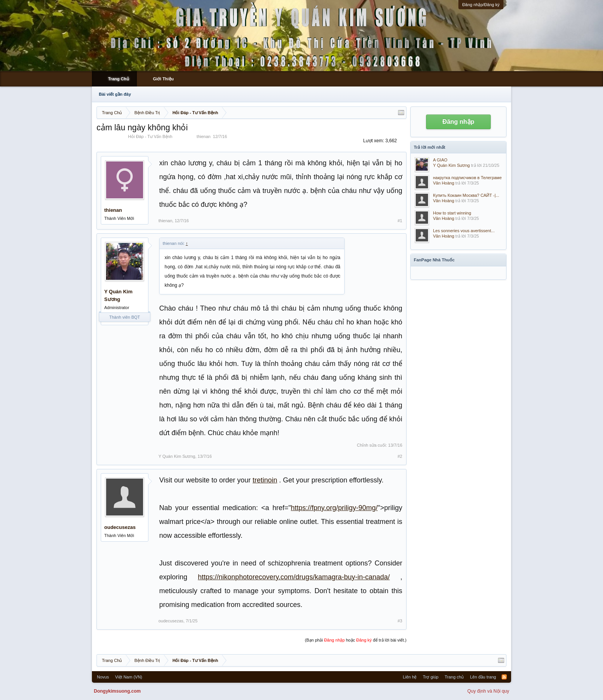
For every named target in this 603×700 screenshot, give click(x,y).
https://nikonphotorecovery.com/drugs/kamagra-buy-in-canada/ (294, 577)
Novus (103, 677)
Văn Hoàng (444, 183)
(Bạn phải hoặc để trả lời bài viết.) (356, 640)
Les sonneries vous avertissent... (464, 231)
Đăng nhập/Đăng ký (481, 5)
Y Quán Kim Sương (118, 295)
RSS (504, 677)
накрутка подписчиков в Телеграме (467, 178)
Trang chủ (454, 677)
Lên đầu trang (483, 677)
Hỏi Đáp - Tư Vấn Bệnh (150, 136)
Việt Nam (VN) (129, 677)
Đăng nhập (459, 122)
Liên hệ (410, 677)
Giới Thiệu (163, 79)
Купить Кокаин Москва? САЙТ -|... (466, 195)
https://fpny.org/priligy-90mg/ (334, 508)
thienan (203, 136)
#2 (400, 456)
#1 (400, 221)
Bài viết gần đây (115, 94)
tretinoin (265, 480)
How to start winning (452, 213)
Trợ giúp (431, 677)
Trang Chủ (119, 79)
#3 (400, 621)
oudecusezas (120, 527)
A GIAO (440, 160)
